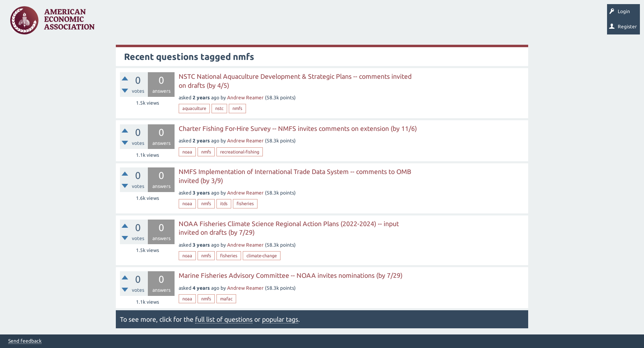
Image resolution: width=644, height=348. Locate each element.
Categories (213, 23)
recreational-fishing (240, 152)
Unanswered (153, 23)
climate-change (262, 256)
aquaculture (194, 108)
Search (286, 23)
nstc (219, 108)
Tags (184, 23)
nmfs (237, 108)
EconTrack (383, 23)
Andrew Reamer (245, 97)
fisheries (245, 204)
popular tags (280, 319)
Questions (118, 23)
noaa (187, 152)
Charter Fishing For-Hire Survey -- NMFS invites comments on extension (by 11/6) (298, 128)
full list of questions (224, 319)
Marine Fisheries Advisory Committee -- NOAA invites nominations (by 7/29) (291, 275)
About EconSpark (344, 23)
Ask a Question (252, 23)
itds (224, 204)
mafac (226, 299)
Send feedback (25, 341)
